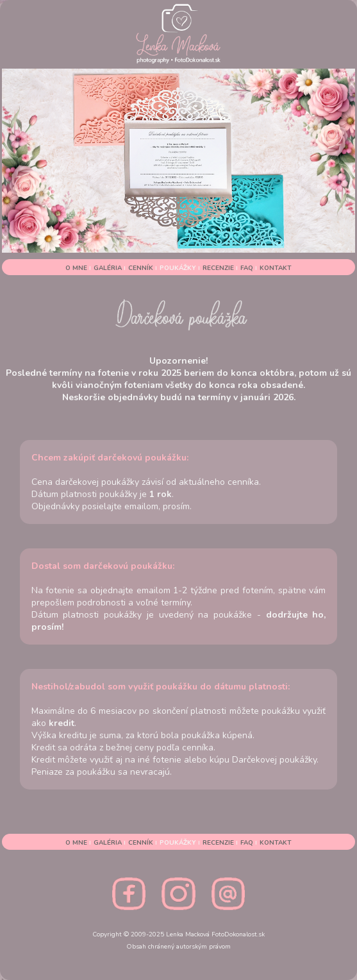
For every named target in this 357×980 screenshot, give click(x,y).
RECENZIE (219, 268)
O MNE (77, 268)
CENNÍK (142, 268)
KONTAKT (276, 268)
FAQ (248, 268)
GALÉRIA (109, 268)
